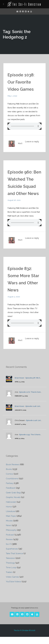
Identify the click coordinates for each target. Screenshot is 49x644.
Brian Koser (19, 385)
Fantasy (10, 490)
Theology (11, 570)
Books (9, 476)
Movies (9, 528)
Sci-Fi (9, 551)
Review (9, 547)
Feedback (11, 495)
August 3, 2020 (14, 304)
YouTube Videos (14, 589)
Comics (10, 481)
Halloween (11, 509)
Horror (9, 514)
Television (11, 565)
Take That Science (15, 561)
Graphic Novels (13, 504)
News (9, 532)
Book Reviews (13, 472)
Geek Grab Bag (13, 500)
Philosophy (11, 537)
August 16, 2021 (14, 207)
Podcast (10, 542)
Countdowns (12, 486)
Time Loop (11, 575)
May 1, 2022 (13, 96)
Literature (11, 518)
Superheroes (12, 556)
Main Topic (11, 523)
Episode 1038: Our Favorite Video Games (21, 82)
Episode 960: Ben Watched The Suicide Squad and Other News (24, 186)
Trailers (9, 579)
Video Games (12, 584)
